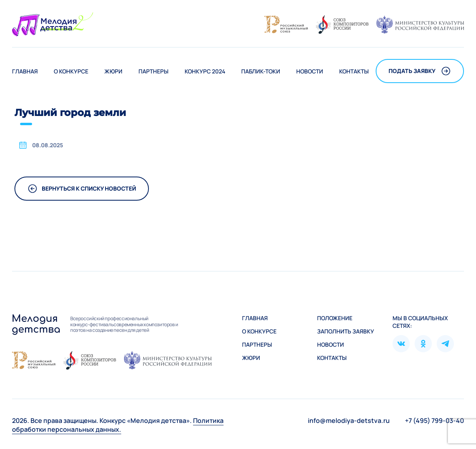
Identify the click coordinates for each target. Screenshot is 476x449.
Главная (25, 71)
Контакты (354, 71)
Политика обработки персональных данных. (118, 425)
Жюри (113, 71)
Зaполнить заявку (346, 331)
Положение (335, 318)
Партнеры (154, 71)
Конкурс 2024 (205, 71)
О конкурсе (71, 71)
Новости (310, 71)
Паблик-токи (261, 71)
